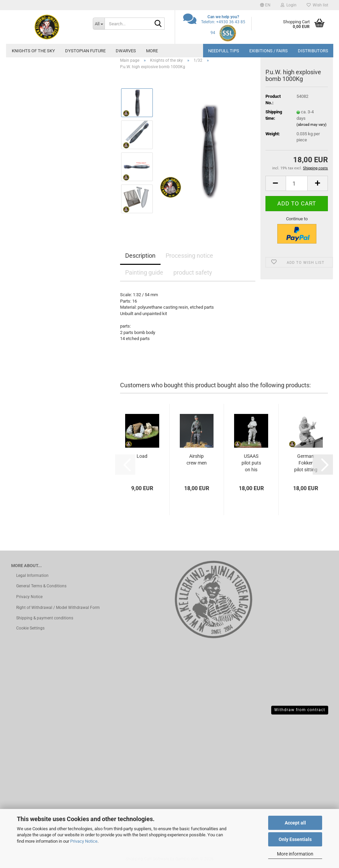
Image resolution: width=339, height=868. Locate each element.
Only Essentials (295, 839)
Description (140, 256)
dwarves (126, 51)
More (152, 51)
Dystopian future (85, 51)
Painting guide (144, 272)
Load (142, 456)
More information (295, 854)
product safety (193, 272)
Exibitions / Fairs (269, 51)
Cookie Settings (30, 628)
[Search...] (99, 24)
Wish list (317, 5)
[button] (265, 5)
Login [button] (289, 5)
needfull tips (224, 51)
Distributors (313, 51)
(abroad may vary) (312, 125)
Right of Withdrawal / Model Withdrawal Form (58, 608)
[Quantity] (297, 183)
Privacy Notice (84, 841)
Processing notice (189, 256)
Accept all (295, 823)
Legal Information (32, 576)
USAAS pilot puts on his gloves (251, 463)
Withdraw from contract (300, 710)
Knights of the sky (33, 51)
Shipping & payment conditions (45, 618)
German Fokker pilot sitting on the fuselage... (306, 463)
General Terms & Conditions (41, 586)
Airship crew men (197, 459)
